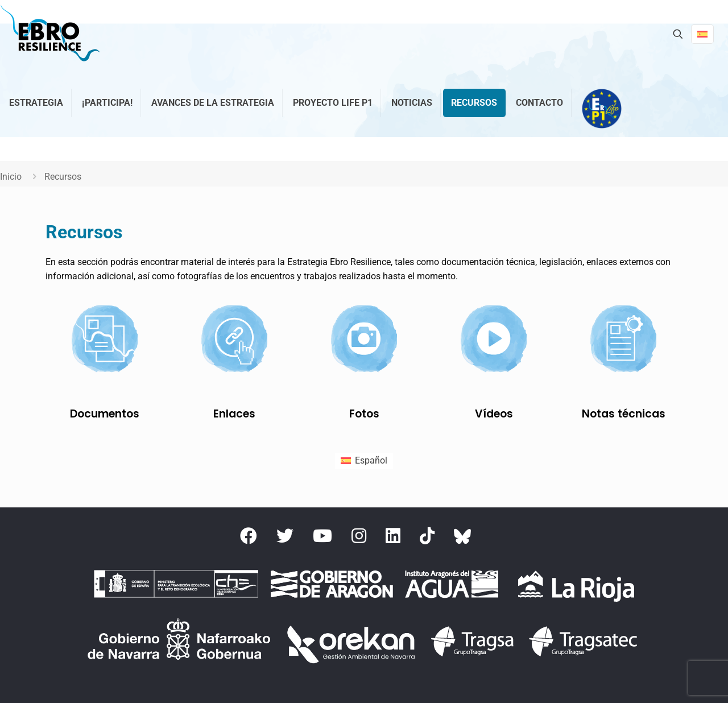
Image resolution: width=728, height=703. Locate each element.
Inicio (11, 177)
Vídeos (494, 414)
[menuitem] (364, 461)
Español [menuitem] (371, 460)
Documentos (105, 414)
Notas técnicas (624, 414)
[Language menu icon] (702, 34)
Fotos (364, 414)
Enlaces (234, 414)
